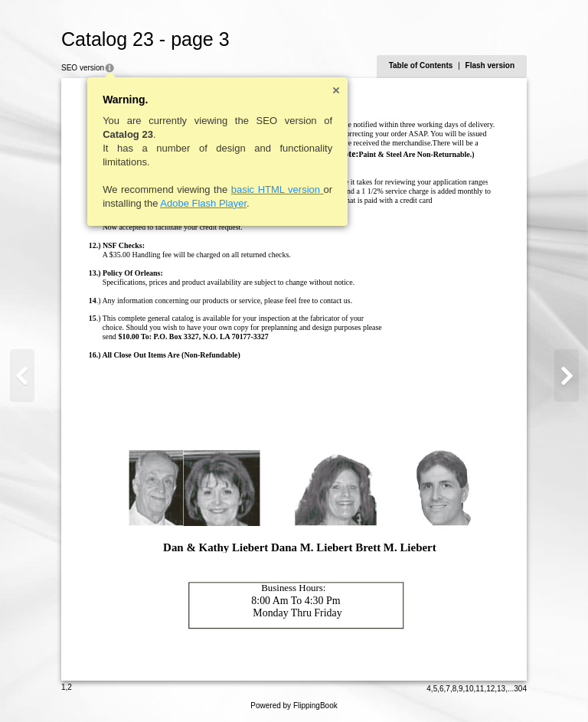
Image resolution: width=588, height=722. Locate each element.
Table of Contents (421, 65)
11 (480, 689)
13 (501, 689)
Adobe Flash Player (203, 203)
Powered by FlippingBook (294, 706)
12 (490, 689)
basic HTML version (278, 189)
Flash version (490, 65)
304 (520, 689)
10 (469, 689)
